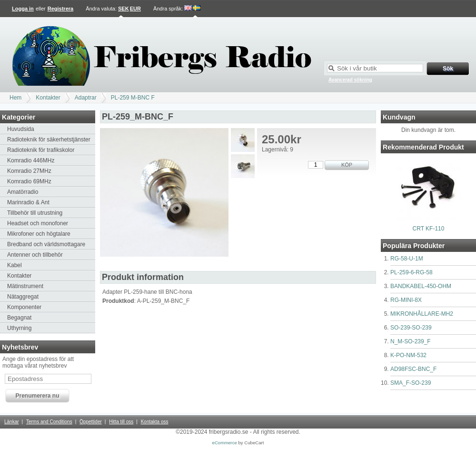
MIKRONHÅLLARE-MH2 (422, 314)
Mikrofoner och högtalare (39, 234)
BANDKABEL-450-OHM (421, 286)
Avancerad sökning (350, 80)
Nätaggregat (23, 297)
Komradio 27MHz (29, 171)
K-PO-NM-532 (408, 355)
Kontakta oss (155, 422)
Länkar (12, 422)
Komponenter (24, 307)
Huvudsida (21, 129)
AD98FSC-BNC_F (413, 369)
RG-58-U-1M (407, 259)
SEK (124, 9)
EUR (135, 9)
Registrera (60, 9)
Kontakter (48, 98)
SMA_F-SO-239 (411, 383)
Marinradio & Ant (28, 202)
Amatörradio (23, 192)
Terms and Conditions (49, 422)
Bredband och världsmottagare (46, 244)
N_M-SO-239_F (411, 341)
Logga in (23, 9)
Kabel (15, 265)
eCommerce (225, 443)
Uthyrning (19, 328)
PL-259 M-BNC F (133, 98)
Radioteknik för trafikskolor (41, 150)
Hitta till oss (121, 422)
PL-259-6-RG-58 (412, 272)
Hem (15, 98)
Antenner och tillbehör (35, 255)
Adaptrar (86, 98)
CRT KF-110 (429, 229)
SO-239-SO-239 (411, 328)
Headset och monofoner (38, 223)
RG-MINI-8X (406, 300)
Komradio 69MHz (29, 181)
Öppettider (91, 422)
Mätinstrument (25, 286)
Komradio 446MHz (31, 160)
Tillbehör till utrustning (35, 213)
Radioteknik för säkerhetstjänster (49, 140)
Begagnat (19, 318)
